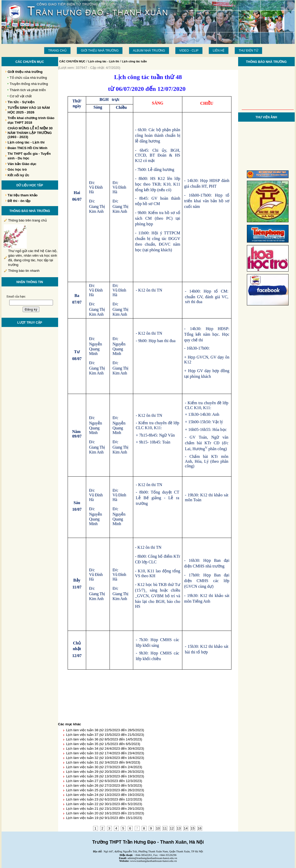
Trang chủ (57, 51)
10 (158, 828)
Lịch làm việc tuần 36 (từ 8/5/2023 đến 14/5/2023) (104, 739)
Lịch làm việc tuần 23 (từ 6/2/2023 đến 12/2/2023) (104, 799)
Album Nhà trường (149, 51)
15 (193, 828)
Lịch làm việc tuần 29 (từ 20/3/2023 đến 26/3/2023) (105, 772)
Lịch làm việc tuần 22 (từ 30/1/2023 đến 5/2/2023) (104, 804)
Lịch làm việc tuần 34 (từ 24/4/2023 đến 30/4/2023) (105, 749)
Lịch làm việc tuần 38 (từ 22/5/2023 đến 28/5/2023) (105, 730)
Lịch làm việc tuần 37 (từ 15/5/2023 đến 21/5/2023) (105, 735)
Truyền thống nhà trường (29, 84)
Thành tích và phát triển (28, 90)
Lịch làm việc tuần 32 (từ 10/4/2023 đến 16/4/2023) (105, 758)
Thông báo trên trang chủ (28, 220)
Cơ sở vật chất (21, 96)
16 (200, 828)
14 (186, 828)
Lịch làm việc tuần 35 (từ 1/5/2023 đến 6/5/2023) (103, 744)
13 (179, 828)
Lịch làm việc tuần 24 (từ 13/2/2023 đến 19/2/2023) (105, 795)
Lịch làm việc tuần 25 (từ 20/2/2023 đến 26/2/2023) (105, 790)
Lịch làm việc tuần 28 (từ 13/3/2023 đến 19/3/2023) (105, 776)
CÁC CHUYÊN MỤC (73, 61)
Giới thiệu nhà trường (100, 51)
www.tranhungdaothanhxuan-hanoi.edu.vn (153, 861)
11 (165, 828)
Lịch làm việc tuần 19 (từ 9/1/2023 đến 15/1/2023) (104, 818)
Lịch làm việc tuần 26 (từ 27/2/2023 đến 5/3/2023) (104, 785)
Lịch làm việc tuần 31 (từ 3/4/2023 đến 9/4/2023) (103, 762)
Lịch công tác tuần (134, 61)
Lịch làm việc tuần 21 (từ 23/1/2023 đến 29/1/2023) (105, 809)
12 (172, 828)
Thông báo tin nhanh (24, 271)
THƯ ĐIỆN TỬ (248, 51)
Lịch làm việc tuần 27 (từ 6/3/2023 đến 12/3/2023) (104, 781)
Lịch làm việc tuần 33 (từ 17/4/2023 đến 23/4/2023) (105, 753)
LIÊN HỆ (219, 51)
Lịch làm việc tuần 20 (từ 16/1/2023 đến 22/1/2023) (105, 813)
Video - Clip (189, 51)
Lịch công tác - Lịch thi (104, 61)
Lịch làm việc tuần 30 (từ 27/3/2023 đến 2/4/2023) (104, 767)
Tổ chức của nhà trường (28, 78)
